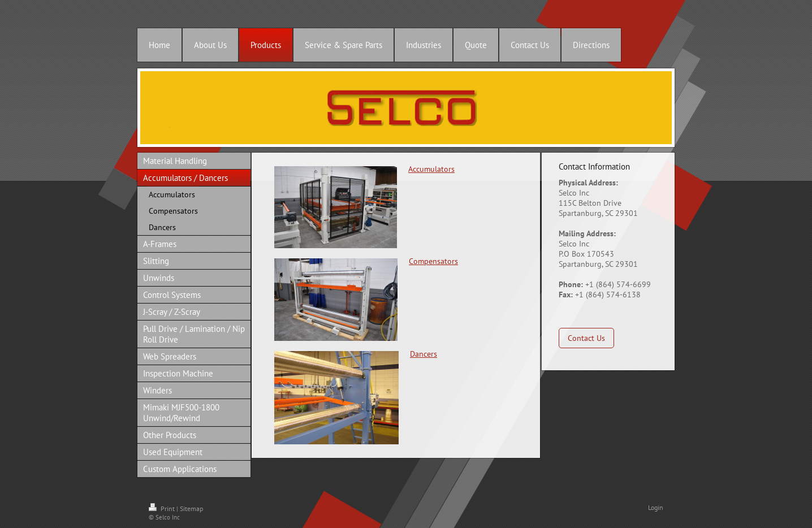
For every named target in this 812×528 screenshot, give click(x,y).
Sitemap (191, 508)
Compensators (433, 261)
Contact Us (586, 338)
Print (163, 508)
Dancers (424, 354)
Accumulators (431, 169)
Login (656, 507)
